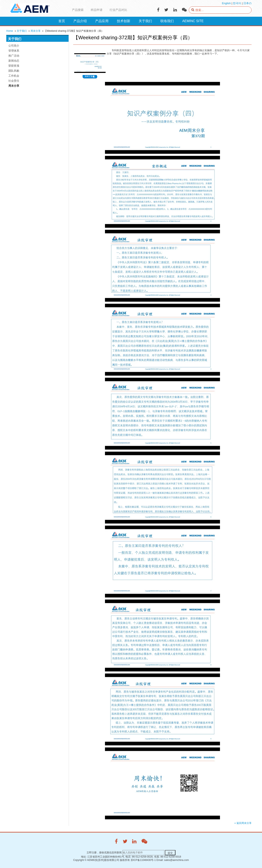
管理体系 (14, 51)
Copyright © (80, 860)
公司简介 (14, 46)
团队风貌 (14, 71)
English (226, 3)
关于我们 (22, 31)
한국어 (237, 3)
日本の (247, 3)
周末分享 (36, 31)
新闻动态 (14, 61)
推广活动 (14, 56)
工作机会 (14, 76)
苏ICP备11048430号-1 (143, 860)
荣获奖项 (14, 66)
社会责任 (14, 81)
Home (10, 31)
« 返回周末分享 (243, 823)
